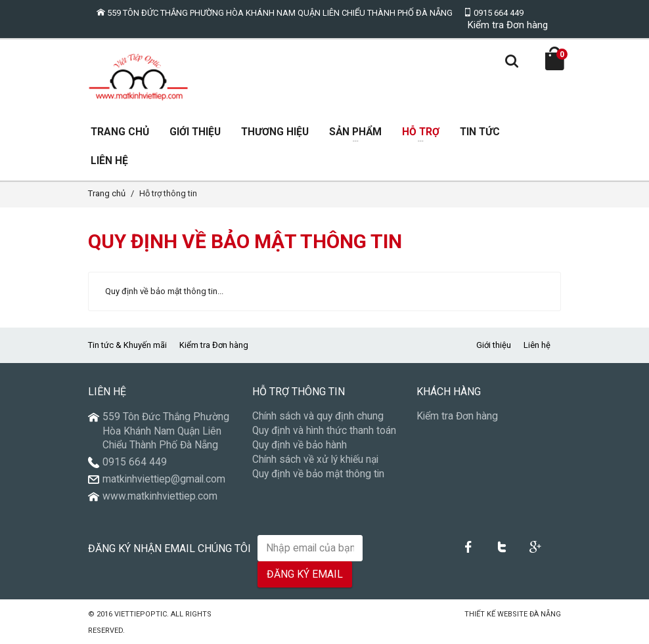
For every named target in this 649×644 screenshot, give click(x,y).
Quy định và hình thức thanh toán (324, 431)
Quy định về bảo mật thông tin (318, 474)
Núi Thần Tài (439, 614)
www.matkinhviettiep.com (160, 496)
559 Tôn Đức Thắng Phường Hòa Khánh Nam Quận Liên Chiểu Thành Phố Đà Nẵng (275, 13)
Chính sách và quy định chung (318, 416)
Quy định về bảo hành (300, 445)
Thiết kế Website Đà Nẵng (513, 614)
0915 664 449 (493, 13)
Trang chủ (107, 193)
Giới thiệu (494, 345)
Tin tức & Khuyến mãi (127, 345)
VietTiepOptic (141, 614)
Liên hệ (537, 345)
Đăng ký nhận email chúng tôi (169, 548)
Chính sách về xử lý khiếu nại (315, 460)
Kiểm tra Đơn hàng (508, 25)
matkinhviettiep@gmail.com (164, 479)
